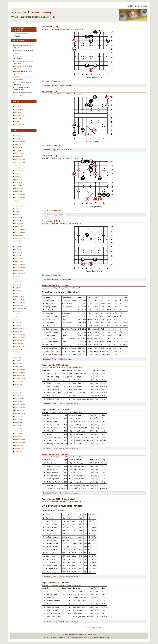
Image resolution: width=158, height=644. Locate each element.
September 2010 (19, 308)
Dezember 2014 (19, 159)
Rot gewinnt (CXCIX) (51, 221)
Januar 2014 (18, 191)
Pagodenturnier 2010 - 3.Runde (55, 583)
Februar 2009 (18, 364)
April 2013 (17, 218)
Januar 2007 (18, 437)
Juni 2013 (17, 212)
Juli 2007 (17, 419)
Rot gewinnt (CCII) (50, 27)
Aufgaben (17, 110)
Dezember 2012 (19, 229)
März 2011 (17, 291)
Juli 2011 (17, 279)
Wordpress (93, 634)
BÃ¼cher (17, 112)
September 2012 (19, 238)
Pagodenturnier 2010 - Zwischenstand (58, 499)
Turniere (17, 121)
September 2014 (19, 168)
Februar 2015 (18, 153)
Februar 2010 (18, 329)
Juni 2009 (17, 352)
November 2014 (19, 162)
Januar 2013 (18, 226)
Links (137, 6)
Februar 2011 (18, 293)
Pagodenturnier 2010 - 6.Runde (55, 365)
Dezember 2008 (19, 370)
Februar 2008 (18, 399)
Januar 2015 (18, 156)
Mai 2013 (17, 215)
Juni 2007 (17, 422)
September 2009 (19, 343)
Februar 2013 (18, 223)
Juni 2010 (17, 317)
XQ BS (130, 6)
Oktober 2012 (18, 235)
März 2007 (17, 431)
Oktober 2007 (18, 410)
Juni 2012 (17, 247)
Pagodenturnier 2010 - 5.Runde (55, 410)
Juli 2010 (17, 314)
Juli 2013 (17, 209)
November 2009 (19, 337)
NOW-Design (85, 637)
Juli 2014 (17, 174)
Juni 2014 (17, 177)
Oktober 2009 (18, 340)
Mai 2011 (17, 285)
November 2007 (19, 408)
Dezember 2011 (19, 264)
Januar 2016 (18, 139)
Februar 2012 (18, 258)
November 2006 (19, 443)
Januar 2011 (18, 296)
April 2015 (17, 148)
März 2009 (17, 361)
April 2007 (17, 428)
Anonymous (18, 56)
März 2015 (17, 150)
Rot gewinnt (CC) (49, 156)
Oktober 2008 (18, 375)
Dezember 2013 (19, 194)
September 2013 (19, 203)
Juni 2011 (17, 282)
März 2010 (17, 326)
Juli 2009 (17, 349)
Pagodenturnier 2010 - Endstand (56, 285)
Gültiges (84, 634)
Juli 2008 (17, 384)
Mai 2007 (17, 425)
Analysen (17, 107)
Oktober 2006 (18, 445)
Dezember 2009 (19, 335)
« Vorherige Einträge (94, 627)
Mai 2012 (17, 250)
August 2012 (18, 241)
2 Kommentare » (67, 85)
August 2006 (18, 451)
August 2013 (18, 206)
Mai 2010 (17, 320)
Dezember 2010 (19, 299)
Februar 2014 (18, 188)
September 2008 (19, 378)
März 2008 (17, 396)
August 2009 (18, 346)
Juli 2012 (17, 244)
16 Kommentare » (66, 359)
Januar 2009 (18, 367)
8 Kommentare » (67, 279)
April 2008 (17, 393)
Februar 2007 (18, 434)
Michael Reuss (18, 45)
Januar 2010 (18, 332)
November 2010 (19, 302)
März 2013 (17, 221)
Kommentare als (72, 634)
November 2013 (19, 197)
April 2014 (17, 183)
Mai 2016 (17, 136)
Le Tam (16, 72)
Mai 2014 (17, 180)
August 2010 (18, 311)
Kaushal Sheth (74, 637)
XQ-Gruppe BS (18, 124)
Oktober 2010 (18, 305)
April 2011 (17, 288)
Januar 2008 (18, 402)
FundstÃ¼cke (18, 115)
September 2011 (19, 273)
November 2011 (19, 267)
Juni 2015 (17, 145)
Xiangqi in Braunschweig (31, 12)
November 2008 (19, 372)
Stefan (16, 82)
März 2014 (17, 185)
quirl (16, 77)
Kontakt (144, 6)
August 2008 (18, 381)
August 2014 (18, 171)
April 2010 (17, 323)
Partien (16, 118)
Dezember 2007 (19, 405)
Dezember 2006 (19, 440)
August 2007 (18, 416)
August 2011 (18, 276)
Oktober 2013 (18, 200)
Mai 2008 (17, 390)
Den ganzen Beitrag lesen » (52, 81)
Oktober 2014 (18, 165)
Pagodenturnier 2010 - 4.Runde (55, 454)
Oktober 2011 (18, 270)
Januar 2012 (18, 261)
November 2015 (19, 142)
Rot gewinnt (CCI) (50, 91)
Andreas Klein (18, 51)
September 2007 (19, 413)
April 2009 (17, 358)
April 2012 (17, 253)
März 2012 (17, 256)
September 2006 (19, 448)
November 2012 (19, 232)
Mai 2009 (17, 355)
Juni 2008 (17, 387)
